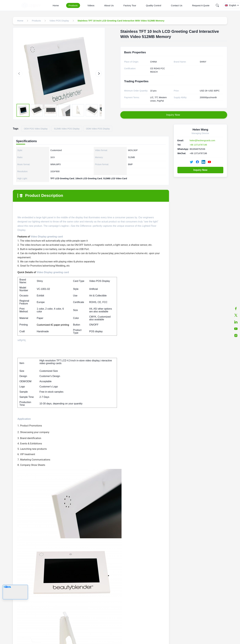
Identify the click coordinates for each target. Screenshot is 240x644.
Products (73, 5)
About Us (109, 5)
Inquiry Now (200, 170)
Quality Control (154, 5)
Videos (91, 5)
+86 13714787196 (198, 145)
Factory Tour (130, 5)
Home (56, 5)
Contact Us (177, 5)
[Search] (217, 5)
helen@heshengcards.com (202, 140)
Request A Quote (201, 5)
